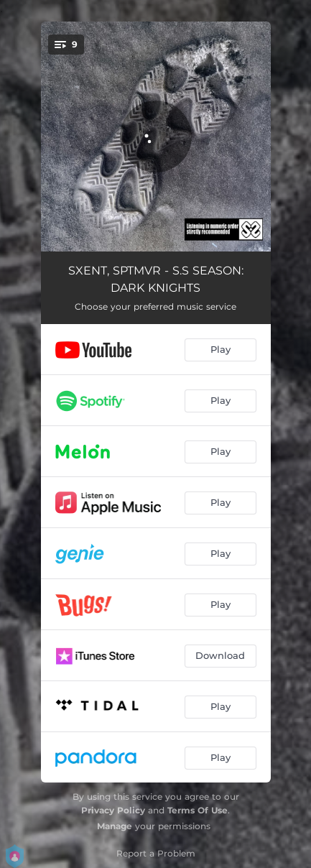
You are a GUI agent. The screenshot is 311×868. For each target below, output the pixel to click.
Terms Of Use (198, 810)
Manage (115, 826)
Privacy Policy (113, 810)
